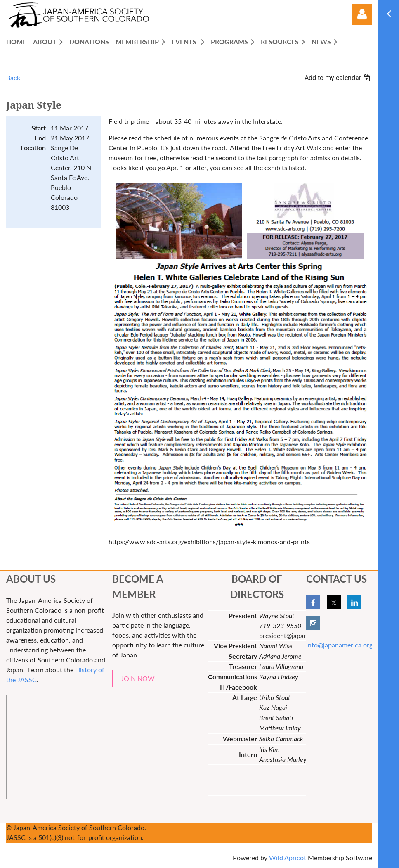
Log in (362, 14)
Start (39, 128)
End (40, 138)
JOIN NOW (138, 678)
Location (33, 148)
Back (13, 77)
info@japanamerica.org (339, 645)
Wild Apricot (288, 857)
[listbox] (338, 78)
